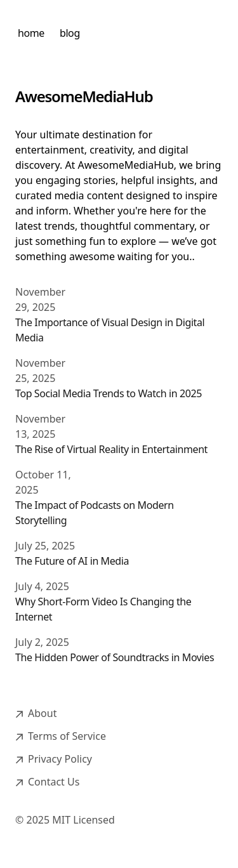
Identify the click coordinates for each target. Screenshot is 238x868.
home (31, 33)
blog (70, 33)
